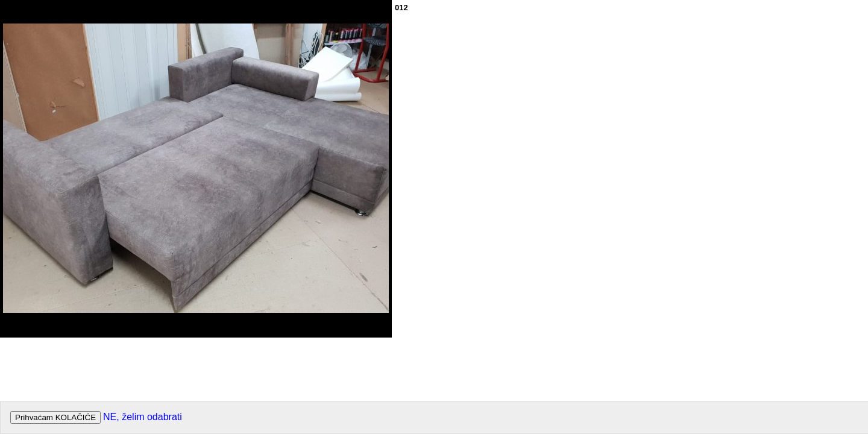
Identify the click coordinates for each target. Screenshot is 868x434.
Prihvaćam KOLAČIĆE (55, 417)
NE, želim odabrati (143, 417)
